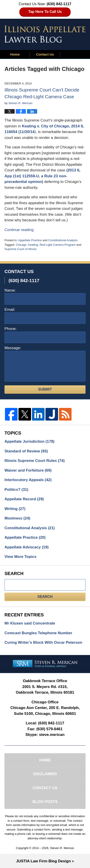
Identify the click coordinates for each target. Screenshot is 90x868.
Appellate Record (24, 499)
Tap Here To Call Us (45, 12)
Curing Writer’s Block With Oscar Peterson (43, 642)
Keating (33, 245)
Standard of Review (26, 451)
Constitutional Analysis (63, 240)
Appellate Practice (30, 240)
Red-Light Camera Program (58, 245)
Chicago (21, 245)
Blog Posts (45, 802)
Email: (10, 310)
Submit (45, 389)
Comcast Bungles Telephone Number (38, 633)
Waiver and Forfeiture (28, 470)
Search (45, 597)
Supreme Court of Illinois (20, 249)
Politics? (16, 490)
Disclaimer (45, 774)
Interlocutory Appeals (28, 480)
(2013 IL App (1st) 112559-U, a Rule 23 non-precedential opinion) (43, 176)
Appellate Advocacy (27, 547)
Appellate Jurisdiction (29, 441)
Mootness (17, 518)
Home (15, 54)
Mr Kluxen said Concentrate (30, 623)
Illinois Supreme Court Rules (35, 461)
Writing (15, 509)
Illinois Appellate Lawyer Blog (45, 34)
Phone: (11, 329)
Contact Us (45, 54)
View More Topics (20, 557)
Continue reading (19, 230)
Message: (13, 348)
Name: (10, 290)
